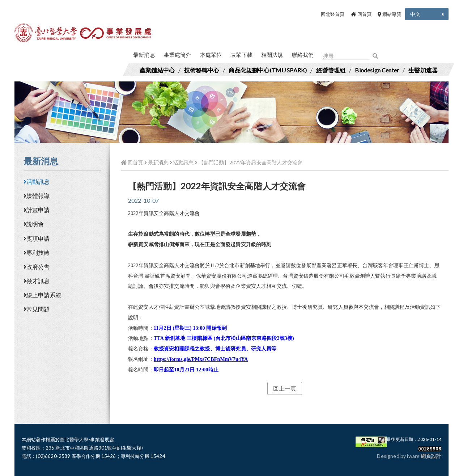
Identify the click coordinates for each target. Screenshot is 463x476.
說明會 (34, 224)
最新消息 (144, 55)
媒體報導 (37, 196)
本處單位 (211, 55)
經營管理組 (331, 70)
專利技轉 (37, 252)
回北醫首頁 (333, 14)
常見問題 (37, 309)
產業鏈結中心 (157, 70)
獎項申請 (37, 238)
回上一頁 (285, 388)
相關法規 (272, 55)
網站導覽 (390, 14)
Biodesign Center (377, 70)
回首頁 (361, 14)
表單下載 (241, 55)
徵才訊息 (37, 281)
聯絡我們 (303, 55)
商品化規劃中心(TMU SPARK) (268, 70)
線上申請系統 (43, 295)
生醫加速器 (423, 70)
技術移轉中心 (202, 70)
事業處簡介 (178, 55)
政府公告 (37, 267)
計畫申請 (37, 210)
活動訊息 (37, 182)
